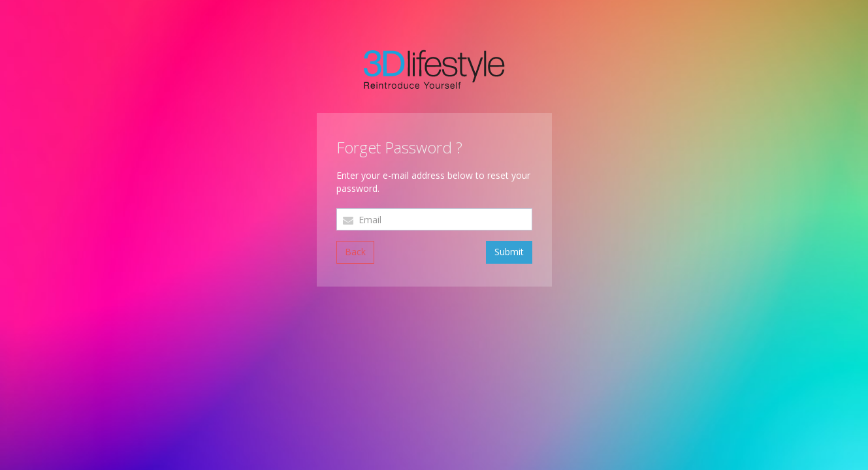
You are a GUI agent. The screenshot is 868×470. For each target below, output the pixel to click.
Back (355, 252)
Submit (509, 252)
